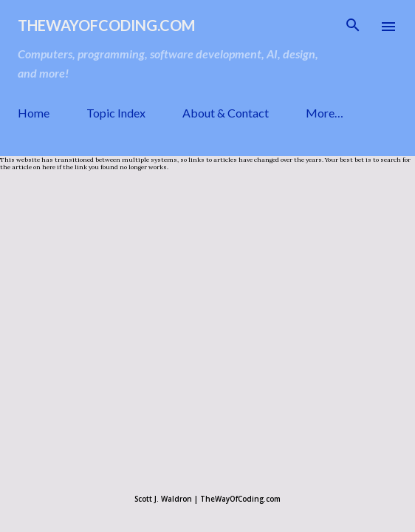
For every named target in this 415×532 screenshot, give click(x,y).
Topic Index (116, 113)
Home (34, 113)
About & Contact (226, 113)
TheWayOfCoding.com (106, 25)
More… (325, 113)
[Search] (353, 27)
